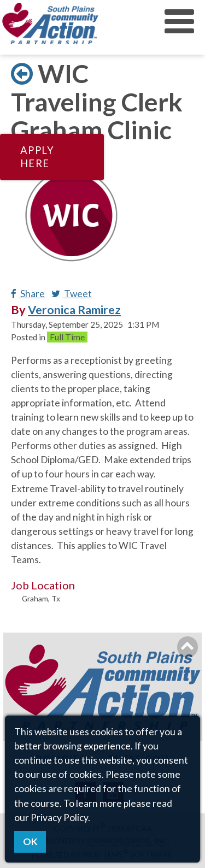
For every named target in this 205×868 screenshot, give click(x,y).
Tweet (72, 294)
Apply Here (37, 157)
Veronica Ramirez (74, 310)
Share (28, 294)
